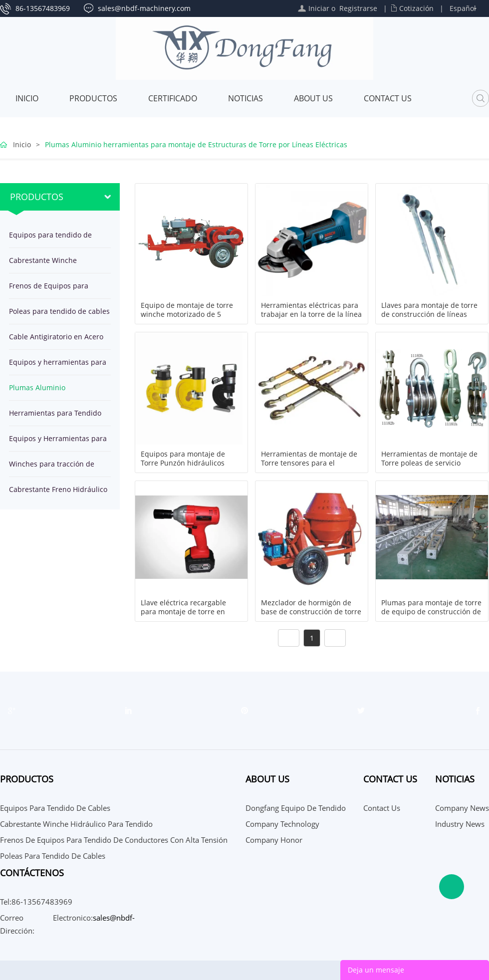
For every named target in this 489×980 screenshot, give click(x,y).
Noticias (245, 98)
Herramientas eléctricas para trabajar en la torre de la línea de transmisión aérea (311, 314)
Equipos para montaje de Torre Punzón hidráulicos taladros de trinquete (183, 463)
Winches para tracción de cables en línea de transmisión (52, 468)
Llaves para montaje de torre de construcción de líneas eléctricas (429, 314)
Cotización (416, 8)
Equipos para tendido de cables (50, 239)
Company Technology (282, 824)
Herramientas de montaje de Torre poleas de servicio (429, 459)
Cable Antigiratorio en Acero (56, 337)
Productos (93, 98)
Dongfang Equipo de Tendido (296, 808)
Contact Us (388, 98)
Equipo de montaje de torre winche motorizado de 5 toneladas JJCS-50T (187, 314)
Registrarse (358, 8)
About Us (313, 98)
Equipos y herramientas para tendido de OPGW (58, 366)
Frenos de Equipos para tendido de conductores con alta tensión (56, 290)
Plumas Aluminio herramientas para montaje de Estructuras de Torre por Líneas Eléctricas (196, 144)
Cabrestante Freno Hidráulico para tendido (58, 493)
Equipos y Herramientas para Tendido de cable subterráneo (59, 442)
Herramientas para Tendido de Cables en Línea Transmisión (55, 417)
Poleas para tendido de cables (59, 311)
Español (463, 8)
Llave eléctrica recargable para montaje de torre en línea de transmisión (183, 612)
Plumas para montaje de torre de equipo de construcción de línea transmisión (431, 612)
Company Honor (274, 840)
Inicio (27, 98)
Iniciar (319, 8)
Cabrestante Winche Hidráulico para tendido (49, 264)
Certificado (173, 98)
